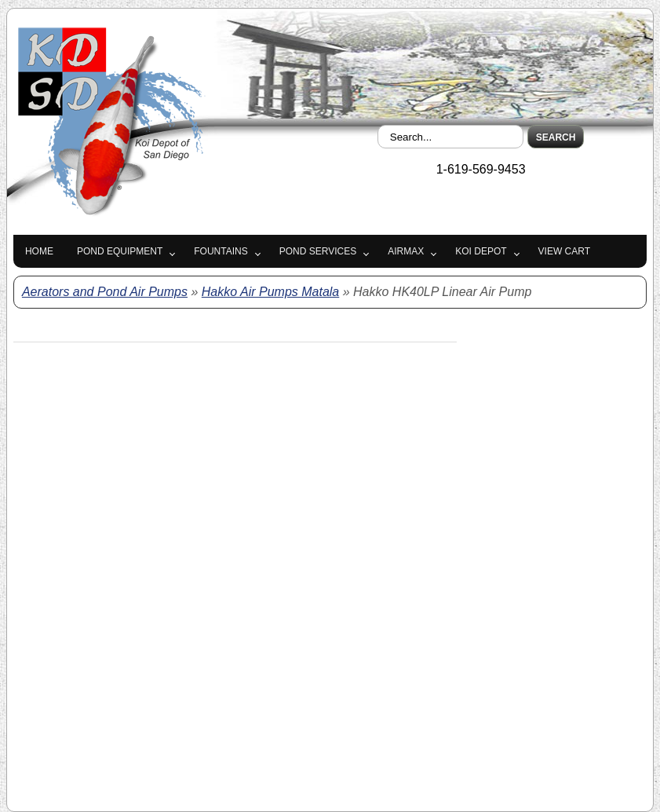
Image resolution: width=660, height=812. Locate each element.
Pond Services (318, 251)
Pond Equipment (120, 251)
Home (39, 251)
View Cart (564, 251)
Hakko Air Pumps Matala (270, 292)
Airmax (406, 251)
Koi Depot (481, 251)
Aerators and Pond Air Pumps (105, 292)
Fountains (221, 251)
